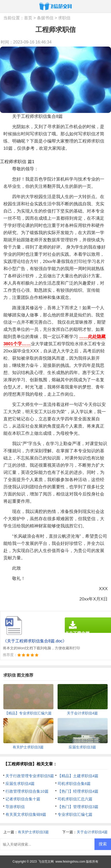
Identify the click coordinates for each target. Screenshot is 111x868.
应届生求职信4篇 (20, 783)
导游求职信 (15, 807)
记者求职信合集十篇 (23, 799)
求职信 (64, 18)
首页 (28, 18)
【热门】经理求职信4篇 (78, 791)
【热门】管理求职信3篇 (78, 807)
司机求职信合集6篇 (74, 783)
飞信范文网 (46, 862)
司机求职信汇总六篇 (75, 799)
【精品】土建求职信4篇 (78, 776)
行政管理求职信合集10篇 (27, 791)
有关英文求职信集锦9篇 (26, 814)
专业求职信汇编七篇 (75, 814)
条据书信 (45, 18)
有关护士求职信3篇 (33, 832)
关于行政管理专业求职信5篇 (30, 776)
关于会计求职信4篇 (92, 832)
